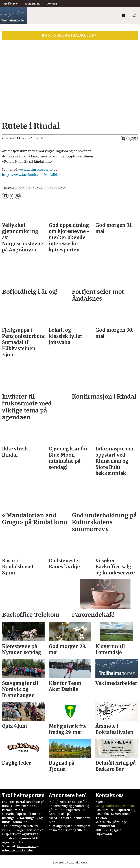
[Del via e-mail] (135, 138)
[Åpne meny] (124, 16)
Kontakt (52, 4)
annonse (35, 188)
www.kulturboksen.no (35, 170)
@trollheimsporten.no (118, 806)
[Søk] (135, 16)
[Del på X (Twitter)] (129, 138)
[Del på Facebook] (123, 138)
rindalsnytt (14, 188)
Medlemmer (11, 4)
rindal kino (56, 188)
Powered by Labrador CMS (70, 863)
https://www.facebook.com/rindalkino (32, 175)
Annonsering (33, 4)
